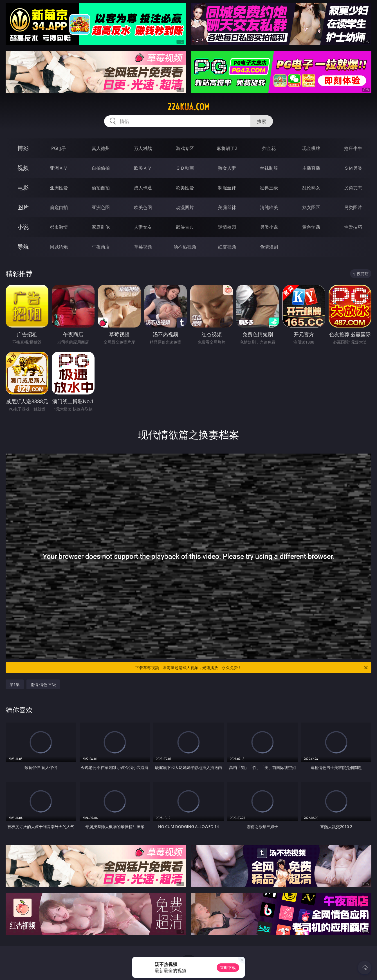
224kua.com (188, 107)
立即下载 (228, 967)
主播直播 (311, 168)
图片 (23, 207)
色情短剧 (269, 247)
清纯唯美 (269, 207)
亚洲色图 (101, 207)
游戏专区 (185, 148)
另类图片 (353, 207)
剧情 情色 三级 (43, 684)
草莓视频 (143, 247)
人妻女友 (143, 227)
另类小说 (269, 227)
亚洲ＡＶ (59, 168)
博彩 (23, 148)
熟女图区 (311, 207)
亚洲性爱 (59, 188)
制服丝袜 (227, 188)
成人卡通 (143, 188)
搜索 (262, 121)
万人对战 (143, 148)
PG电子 (59, 148)
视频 (23, 168)
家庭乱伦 (101, 227)
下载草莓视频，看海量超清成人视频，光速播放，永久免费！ (252, 668)
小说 (23, 227)
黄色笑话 (311, 227)
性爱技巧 (353, 227)
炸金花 (269, 148)
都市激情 (59, 227)
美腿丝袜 (227, 207)
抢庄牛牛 (353, 148)
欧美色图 (143, 207)
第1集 (15, 684)
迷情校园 (227, 227)
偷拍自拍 (101, 188)
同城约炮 (59, 247)
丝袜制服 (269, 168)
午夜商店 (101, 247)
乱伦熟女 (311, 188)
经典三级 (269, 188)
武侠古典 (185, 227)
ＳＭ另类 (353, 168)
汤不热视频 (185, 247)
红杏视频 (227, 247)
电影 (23, 188)
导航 (23, 247)
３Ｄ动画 (185, 168)
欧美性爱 (185, 188)
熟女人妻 (227, 168)
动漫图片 (185, 207)
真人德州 (101, 148)
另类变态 (353, 188)
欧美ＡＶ (143, 168)
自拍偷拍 (101, 168)
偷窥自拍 (59, 207)
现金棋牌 (311, 148)
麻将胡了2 (227, 148)
